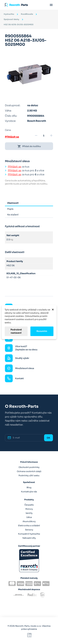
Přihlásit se (12, 137)
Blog (29, 487)
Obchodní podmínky (29, 467)
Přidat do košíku (29, 146)
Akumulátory (29, 521)
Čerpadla (29, 505)
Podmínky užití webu (29, 476)
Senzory (29, 530)
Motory (29, 509)
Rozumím (42, 331)
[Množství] (44, 136)
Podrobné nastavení (16, 331)
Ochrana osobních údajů (29, 471)
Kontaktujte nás (29, 492)
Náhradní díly (29, 538)
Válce (29, 517)
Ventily (29, 513)
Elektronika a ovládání (29, 526)
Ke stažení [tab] (13, 215)
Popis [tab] (10, 209)
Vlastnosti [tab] (13, 203)
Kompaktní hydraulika (29, 534)
